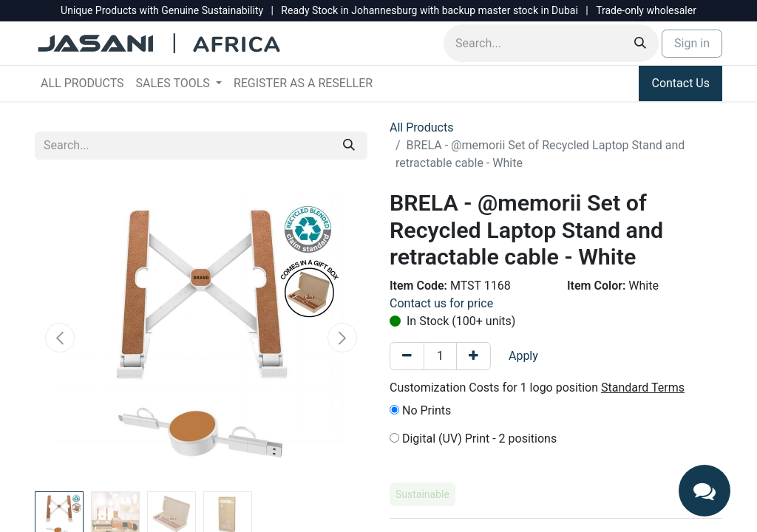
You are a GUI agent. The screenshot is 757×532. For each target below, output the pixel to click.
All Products (421, 127)
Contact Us (680, 83)
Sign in (692, 43)
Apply (523, 356)
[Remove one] (407, 356)
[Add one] (473, 356)
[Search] (640, 43)
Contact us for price (441, 303)
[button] (60, 338)
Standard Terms (643, 388)
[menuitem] (82, 83)
